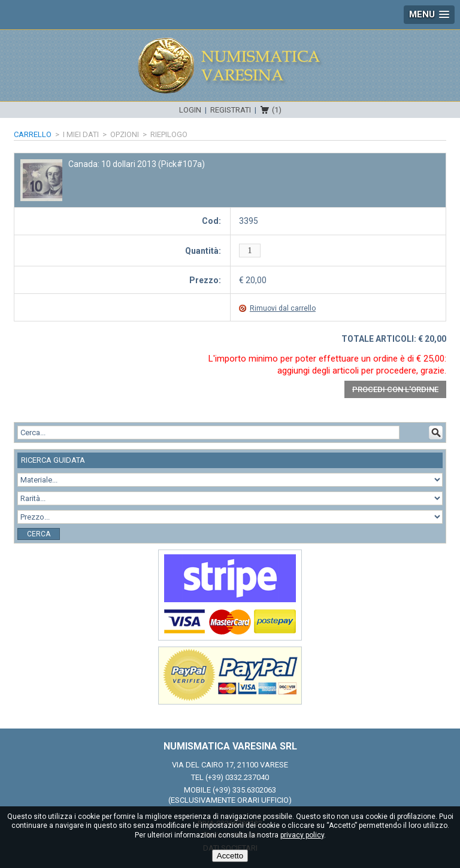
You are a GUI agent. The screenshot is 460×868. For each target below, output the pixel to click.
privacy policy (302, 835)
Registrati (231, 110)
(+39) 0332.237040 (237, 777)
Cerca (39, 534)
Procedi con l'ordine (395, 389)
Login (190, 110)
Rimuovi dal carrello (283, 308)
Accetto (230, 856)
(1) (277, 110)
